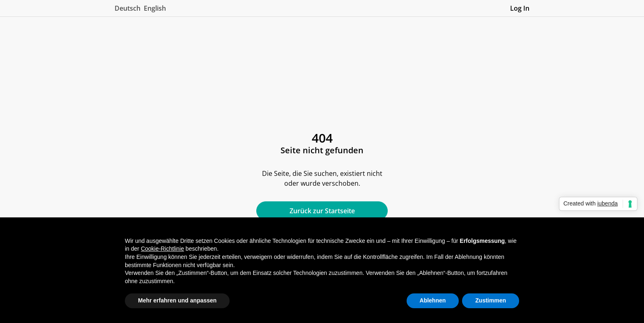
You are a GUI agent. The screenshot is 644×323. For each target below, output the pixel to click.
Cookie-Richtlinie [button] (162, 249)
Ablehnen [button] (433, 300)
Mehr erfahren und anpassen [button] (177, 300)
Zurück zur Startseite (322, 211)
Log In (520, 8)
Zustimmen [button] (491, 300)
